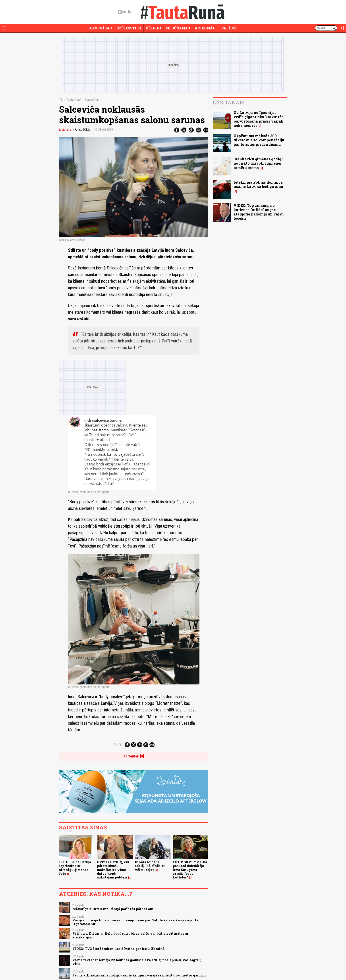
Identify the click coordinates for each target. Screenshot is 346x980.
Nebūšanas (178, 28)
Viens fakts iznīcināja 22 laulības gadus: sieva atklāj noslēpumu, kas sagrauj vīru (137, 962)
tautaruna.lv (66, 130)
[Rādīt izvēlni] (4, 28)
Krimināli (206, 28)
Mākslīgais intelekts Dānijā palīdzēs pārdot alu (113, 909)
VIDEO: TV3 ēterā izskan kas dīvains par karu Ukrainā (118, 949)
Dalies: (118, 745)
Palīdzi (229, 28)
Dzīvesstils (129, 28)
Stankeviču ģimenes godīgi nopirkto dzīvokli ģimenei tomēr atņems (258, 163)
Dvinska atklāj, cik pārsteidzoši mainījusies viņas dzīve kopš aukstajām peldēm (113, 870)
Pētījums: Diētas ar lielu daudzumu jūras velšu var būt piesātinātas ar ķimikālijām (130, 935)
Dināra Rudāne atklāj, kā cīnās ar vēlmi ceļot (150, 866)
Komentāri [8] (134, 756)
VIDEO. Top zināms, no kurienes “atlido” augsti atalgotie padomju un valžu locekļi (259, 212)
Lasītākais (229, 102)
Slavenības (100, 28)
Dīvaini (154, 28)
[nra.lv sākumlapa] (125, 12)
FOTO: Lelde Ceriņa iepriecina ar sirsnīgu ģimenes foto (75, 868)
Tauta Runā (74, 100)
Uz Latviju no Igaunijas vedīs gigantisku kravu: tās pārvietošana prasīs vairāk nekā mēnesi (259, 119)
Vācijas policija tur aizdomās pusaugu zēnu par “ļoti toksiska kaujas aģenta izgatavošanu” (135, 922)
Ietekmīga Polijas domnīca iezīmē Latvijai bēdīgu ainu (258, 184)
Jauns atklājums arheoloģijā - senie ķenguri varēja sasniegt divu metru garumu (139, 975)
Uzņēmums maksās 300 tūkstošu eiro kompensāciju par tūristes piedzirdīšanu (259, 140)
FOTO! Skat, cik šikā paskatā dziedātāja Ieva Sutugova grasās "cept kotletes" (190, 870)
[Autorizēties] (342, 28)
